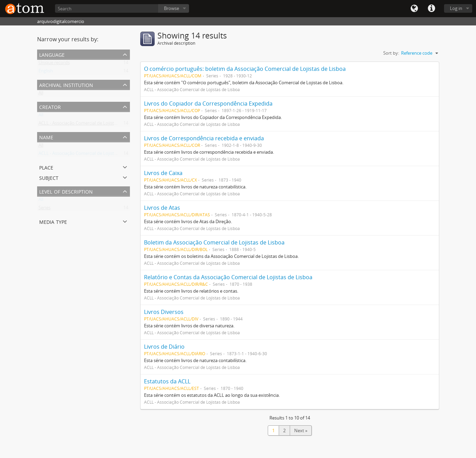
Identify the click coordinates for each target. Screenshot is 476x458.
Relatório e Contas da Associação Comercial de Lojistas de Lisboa (228, 277)
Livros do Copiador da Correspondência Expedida (208, 103)
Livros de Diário (164, 347)
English (46, 72)
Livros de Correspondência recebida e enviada (204, 138)
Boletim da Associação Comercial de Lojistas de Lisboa (214, 242)
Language (414, 9)
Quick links (431, 9)
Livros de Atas (162, 208)
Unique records (54, 64)
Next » (301, 430)
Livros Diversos (164, 312)
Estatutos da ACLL (167, 381)
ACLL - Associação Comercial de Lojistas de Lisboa (89, 124)
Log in (456, 8)
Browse (171, 8)
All (41, 94)
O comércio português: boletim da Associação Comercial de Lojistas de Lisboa (245, 69)
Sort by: (391, 53)
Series (45, 209)
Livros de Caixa (163, 173)
